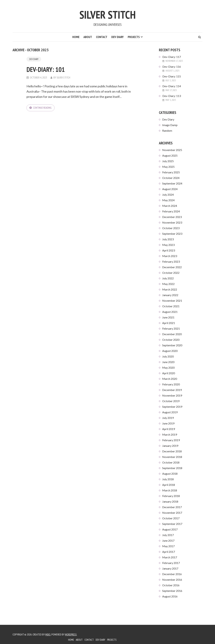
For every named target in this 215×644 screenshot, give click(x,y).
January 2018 (170, 501)
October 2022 (171, 273)
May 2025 (168, 167)
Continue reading (43, 108)
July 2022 (168, 278)
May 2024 (168, 200)
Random (167, 131)
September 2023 (172, 234)
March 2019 (170, 434)
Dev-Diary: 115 (172, 76)
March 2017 (170, 557)
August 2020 (170, 351)
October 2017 (171, 518)
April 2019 (169, 429)
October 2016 (171, 585)
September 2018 (172, 468)
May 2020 (168, 368)
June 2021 (168, 317)
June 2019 (168, 423)
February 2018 (171, 496)
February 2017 (171, 563)
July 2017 (168, 535)
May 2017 (168, 546)
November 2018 (172, 457)
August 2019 (170, 412)
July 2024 (168, 195)
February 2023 (171, 261)
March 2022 (170, 289)
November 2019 (172, 395)
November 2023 (172, 222)
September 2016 (172, 591)
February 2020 (171, 384)
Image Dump (170, 125)
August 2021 (170, 312)
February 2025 (171, 172)
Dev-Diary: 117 (172, 57)
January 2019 (170, 446)
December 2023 (172, 217)
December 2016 (172, 574)
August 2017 (170, 529)
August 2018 (170, 474)
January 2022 (170, 295)
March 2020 (170, 379)
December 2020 (172, 334)
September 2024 (172, 183)
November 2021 (172, 301)
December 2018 (172, 451)
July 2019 (168, 418)
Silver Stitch (108, 14)
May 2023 (168, 245)
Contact (102, 37)
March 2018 (170, 490)
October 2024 (171, 178)
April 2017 (169, 552)
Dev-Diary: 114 (172, 86)
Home (76, 37)
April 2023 (169, 250)
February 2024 (171, 211)
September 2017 (172, 524)
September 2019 (172, 407)
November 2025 (172, 150)
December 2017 (172, 507)
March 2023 (170, 256)
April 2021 (169, 323)
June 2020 (168, 362)
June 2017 (168, 541)
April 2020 (169, 373)
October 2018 (171, 462)
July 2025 (168, 161)
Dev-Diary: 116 (172, 67)
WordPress (72, 634)
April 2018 (169, 485)
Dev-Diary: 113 (172, 96)
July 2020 (168, 356)
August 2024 (170, 189)
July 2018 (168, 479)
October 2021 (171, 306)
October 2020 (171, 340)
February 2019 (171, 440)
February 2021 (171, 328)
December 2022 (172, 267)
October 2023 (171, 228)
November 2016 (172, 580)
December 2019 (172, 390)
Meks (48, 634)
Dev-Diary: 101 (51, 69)
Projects (134, 37)
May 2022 (168, 284)
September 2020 (172, 345)
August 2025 (170, 155)
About (88, 37)
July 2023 (168, 239)
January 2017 (170, 568)
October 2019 (171, 401)
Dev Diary (118, 37)
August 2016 (170, 596)
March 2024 (170, 206)
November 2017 (172, 513)
